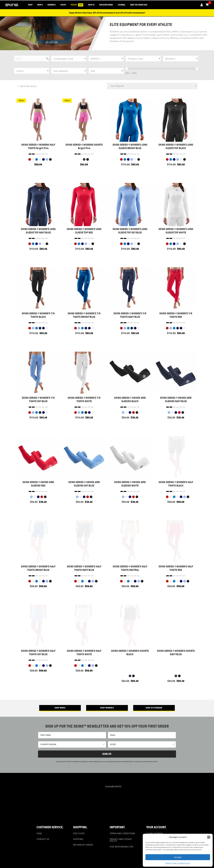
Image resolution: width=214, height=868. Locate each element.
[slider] (127, 69)
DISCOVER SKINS (106, 5)
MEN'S (40, 5)
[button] (209, 837)
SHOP (30, 5)
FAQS (39, 833)
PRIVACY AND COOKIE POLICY (178, 863)
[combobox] (71, 744)
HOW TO (91, 5)
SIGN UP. (107, 754)
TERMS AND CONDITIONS (122, 833)
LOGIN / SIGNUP (154, 833)
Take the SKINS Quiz (139, 5)
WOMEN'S (52, 5)
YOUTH (63, 5)
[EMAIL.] (142, 735)
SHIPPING (78, 839)
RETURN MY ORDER (83, 845)
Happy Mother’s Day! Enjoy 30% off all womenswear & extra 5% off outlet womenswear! (107, 13)
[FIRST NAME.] (72, 735)
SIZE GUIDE (79, 833)
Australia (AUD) (107, 787)
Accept (178, 857)
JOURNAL (121, 5)
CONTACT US (43, 839)
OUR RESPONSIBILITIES (122, 847)
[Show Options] (104, 744)
